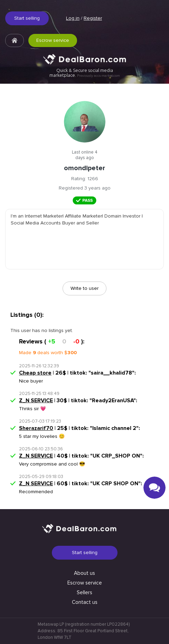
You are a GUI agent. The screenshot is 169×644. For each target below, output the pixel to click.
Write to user (84, 288)
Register (93, 18)
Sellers (84, 592)
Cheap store (35, 373)
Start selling (27, 18)
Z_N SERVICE (36, 401)
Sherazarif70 (36, 428)
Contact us (85, 602)
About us (84, 573)
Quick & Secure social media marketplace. (85, 73)
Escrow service (53, 40)
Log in (73, 18)
